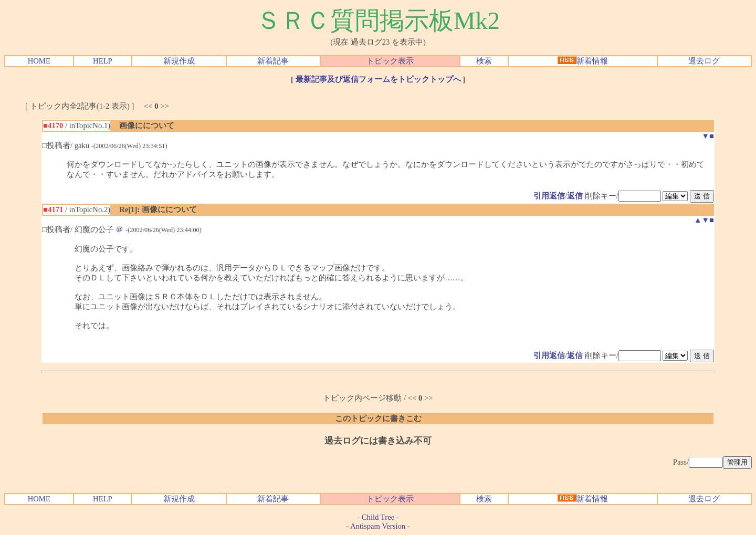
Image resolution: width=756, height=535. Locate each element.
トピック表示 (390, 61)
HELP (103, 61)
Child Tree (378, 517)
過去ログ (704, 61)
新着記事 (273, 61)
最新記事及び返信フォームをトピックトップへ (378, 79)
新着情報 (583, 61)
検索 (484, 61)
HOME (39, 61)
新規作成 (179, 61)
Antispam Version (378, 526)
